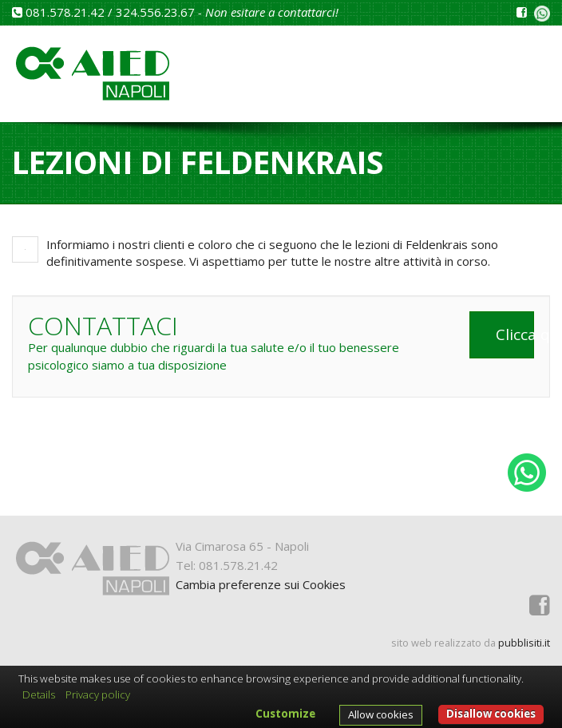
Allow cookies (381, 714)
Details (39, 694)
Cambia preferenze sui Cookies (261, 584)
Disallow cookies (491, 714)
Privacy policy (98, 694)
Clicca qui (515, 334)
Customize (285, 714)
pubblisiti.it (524, 643)
